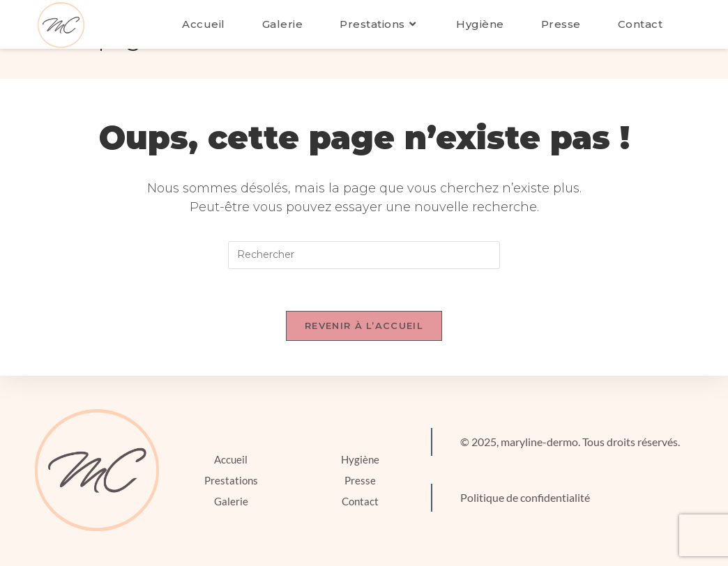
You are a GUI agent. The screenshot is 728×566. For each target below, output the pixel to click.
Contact (360, 501)
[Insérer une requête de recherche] (364, 255)
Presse (360, 480)
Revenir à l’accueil (364, 326)
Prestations (231, 480)
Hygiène (360, 459)
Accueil (231, 459)
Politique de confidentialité (525, 497)
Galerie (231, 501)
